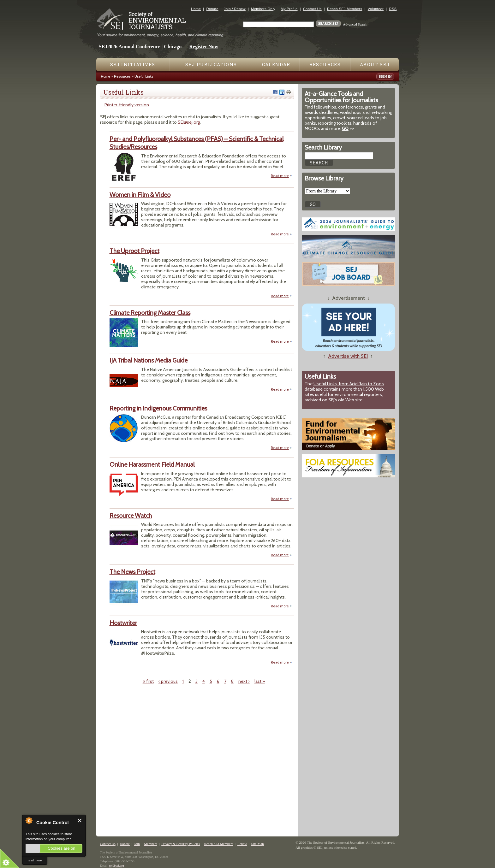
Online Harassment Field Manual (152, 464)
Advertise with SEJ (348, 356)
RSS (393, 9)
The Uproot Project (134, 251)
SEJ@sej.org (189, 122)
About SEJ (375, 65)
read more (35, 860)
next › (244, 681)
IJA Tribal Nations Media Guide (149, 360)
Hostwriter (123, 623)
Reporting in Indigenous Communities (158, 408)
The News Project (132, 572)
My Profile (289, 9)
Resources (325, 65)
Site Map (258, 844)
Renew (242, 844)
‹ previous (168, 681)
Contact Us (312, 9)
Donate (212, 9)
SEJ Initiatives (133, 65)
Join (137, 844)
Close (80, 821)
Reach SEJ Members (345, 9)
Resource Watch (131, 516)
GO (345, 128)
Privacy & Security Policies (181, 844)
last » (260, 681)
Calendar (276, 65)
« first (148, 681)
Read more (281, 176)
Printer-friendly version (127, 105)
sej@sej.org (117, 866)
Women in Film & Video (140, 195)
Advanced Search (355, 24)
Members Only (263, 9)
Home (196, 9)
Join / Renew (235, 9)
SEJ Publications (211, 65)
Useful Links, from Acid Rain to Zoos (349, 384)
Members (151, 844)
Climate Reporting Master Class (150, 313)
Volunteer (376, 9)
